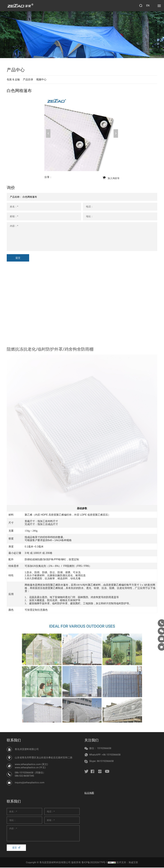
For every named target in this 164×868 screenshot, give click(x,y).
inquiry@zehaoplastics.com (30, 783)
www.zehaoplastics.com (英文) (31, 765)
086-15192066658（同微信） (30, 773)
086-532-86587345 (24, 776)
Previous (48, 133)
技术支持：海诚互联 (127, 863)
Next (116, 133)
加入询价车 (114, 178)
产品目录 (28, 79)
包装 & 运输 (13, 79)
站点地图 (89, 793)
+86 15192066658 (111, 755)
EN (148, 6)
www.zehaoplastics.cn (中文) (30, 768)
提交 (18, 258)
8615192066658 (105, 762)
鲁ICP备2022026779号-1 (94, 863)
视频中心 (41, 79)
